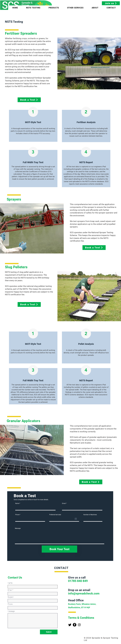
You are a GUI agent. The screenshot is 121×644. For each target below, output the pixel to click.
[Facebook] (75, 625)
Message (18, 528)
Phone (17, 515)
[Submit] (49, 632)
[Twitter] (70, 625)
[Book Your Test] (59, 549)
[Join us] (111, 3)
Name (17, 503)
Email (64, 503)
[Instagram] (79, 625)
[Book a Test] (29, 100)
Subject (11, 597)
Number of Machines (90, 515)
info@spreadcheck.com (84, 593)
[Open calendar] (76, 519)
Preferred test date (55, 515)
